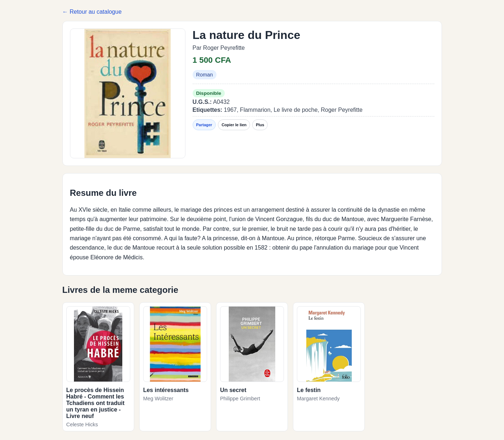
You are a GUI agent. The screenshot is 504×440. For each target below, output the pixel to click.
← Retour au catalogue (92, 12)
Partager (204, 125)
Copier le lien (234, 125)
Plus (260, 125)
